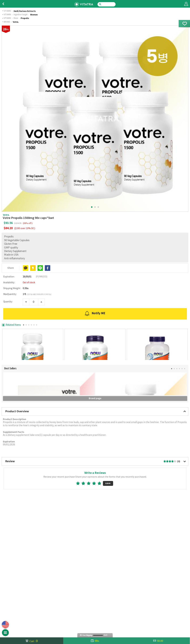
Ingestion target (21, 15)
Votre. (16, 22)
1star (79, 594)
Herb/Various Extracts (25, 11)
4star (95, 594)
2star (85, 594)
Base (16, 18)
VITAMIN (7, 11)
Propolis (25, 18)
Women (34, 15)
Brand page (95, 509)
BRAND (7, 22)
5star (101, 594)
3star (90, 594)
